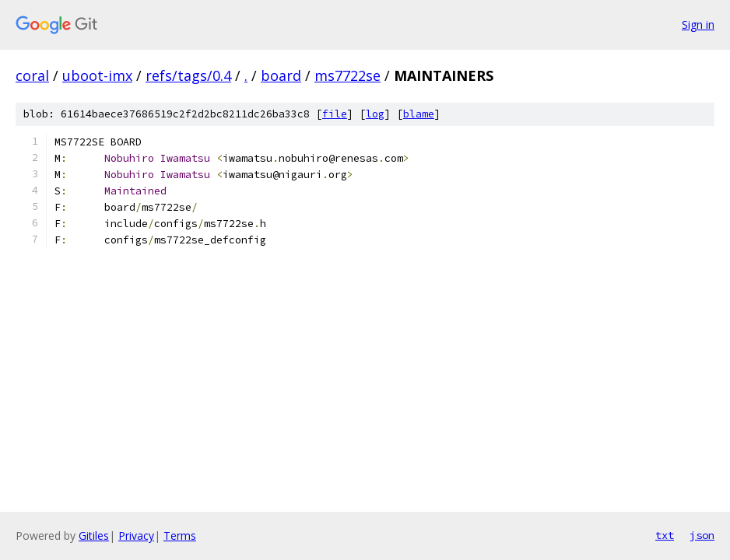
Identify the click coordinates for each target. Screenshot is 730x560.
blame (419, 114)
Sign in (698, 24)
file (335, 114)
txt (665, 535)
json (702, 535)
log (375, 114)
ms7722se (347, 75)
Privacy (136, 535)
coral (32, 75)
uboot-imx (97, 75)
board (281, 75)
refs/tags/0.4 (188, 75)
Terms (180, 535)
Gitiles (94, 535)
